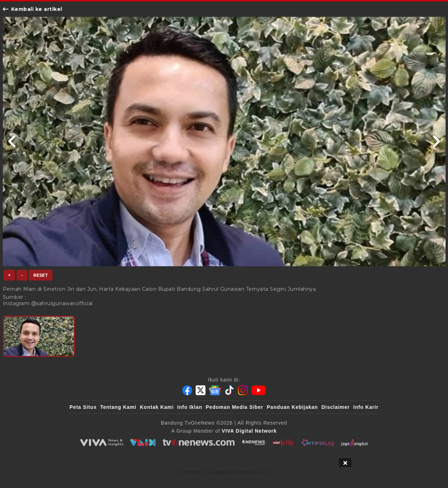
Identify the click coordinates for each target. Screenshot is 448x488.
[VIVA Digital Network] (249, 431)
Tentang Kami (118, 407)
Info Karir (366, 407)
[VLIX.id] (143, 442)
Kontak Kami (157, 407)
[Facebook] (187, 390)
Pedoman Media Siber (234, 407)
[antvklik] (283, 442)
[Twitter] (201, 390)
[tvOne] (199, 442)
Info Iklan (190, 407)
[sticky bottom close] (345, 463)
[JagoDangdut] (354, 442)
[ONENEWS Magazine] (254, 442)
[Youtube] (258, 390)
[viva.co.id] (101, 442)
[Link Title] (12, 142)
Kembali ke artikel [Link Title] (33, 9)
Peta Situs (83, 407)
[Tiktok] (230, 390)
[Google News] (215, 390)
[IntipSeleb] (318, 442)
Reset (41, 275)
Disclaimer (335, 407)
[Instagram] (243, 390)
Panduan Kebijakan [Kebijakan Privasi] (292, 407)
